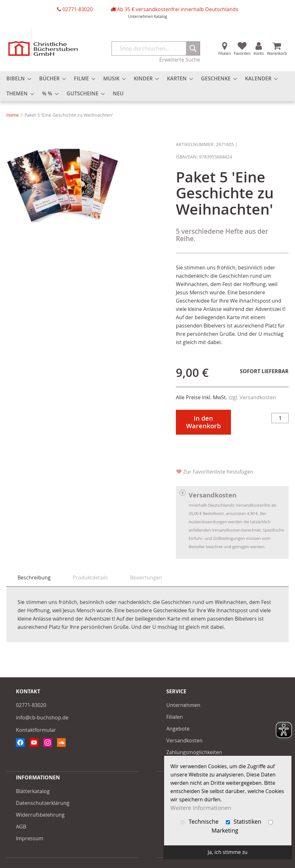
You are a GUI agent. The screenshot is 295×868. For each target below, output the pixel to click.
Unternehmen (140, 16)
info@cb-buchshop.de (42, 717)
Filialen (224, 53)
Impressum (30, 838)
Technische (200, 822)
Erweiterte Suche (180, 60)
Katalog (161, 16)
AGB (21, 827)
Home (13, 115)
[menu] (147, 86)
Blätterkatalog (33, 791)
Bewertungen (146, 577)
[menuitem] (17, 79)
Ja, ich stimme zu (228, 852)
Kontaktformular (36, 730)
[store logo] (43, 42)
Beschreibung (34, 577)
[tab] (34, 578)
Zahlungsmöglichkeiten (194, 752)
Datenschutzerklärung (43, 803)
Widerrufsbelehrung (40, 815)
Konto (259, 53)
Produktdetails (90, 577)
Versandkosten (184, 740)
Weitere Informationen (201, 808)
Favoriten (242, 53)
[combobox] (156, 48)
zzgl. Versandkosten (252, 397)
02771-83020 (78, 9)
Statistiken (245, 822)
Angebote (178, 729)
